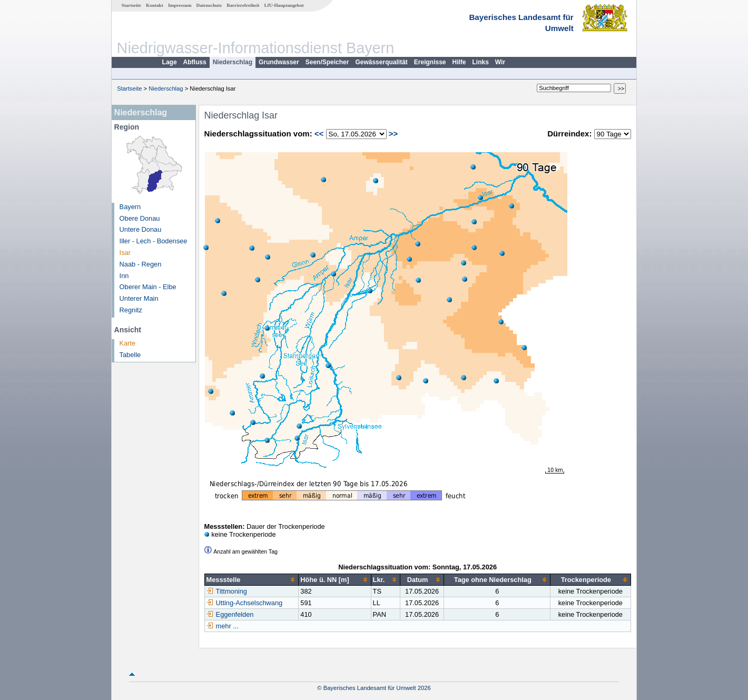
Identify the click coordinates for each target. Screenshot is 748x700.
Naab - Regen (141, 264)
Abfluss (195, 62)
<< (319, 134)
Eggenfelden (230, 614)
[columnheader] (252, 580)
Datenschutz (209, 5)
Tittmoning (227, 591)
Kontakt (155, 5)
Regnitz (131, 310)
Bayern (130, 207)
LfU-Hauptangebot (284, 5)
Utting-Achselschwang (245, 603)
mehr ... (227, 626)
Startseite (131, 5)
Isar (125, 253)
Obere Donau (140, 218)
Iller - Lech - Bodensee (154, 241)
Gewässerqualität (381, 62)
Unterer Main (139, 298)
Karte (128, 343)
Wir (500, 62)
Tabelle (130, 355)
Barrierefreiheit (243, 5)
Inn (124, 276)
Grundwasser (279, 62)
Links (481, 62)
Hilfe (459, 62)
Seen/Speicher (327, 62)
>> (393, 134)
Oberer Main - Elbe (148, 287)
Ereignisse (430, 62)
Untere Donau (141, 229)
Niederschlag (233, 62)
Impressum (180, 5)
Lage (170, 62)
